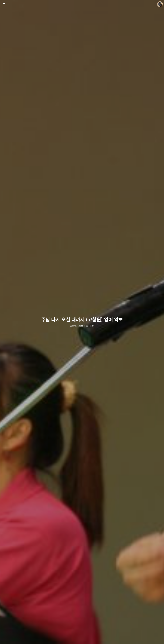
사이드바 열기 (4, 4)
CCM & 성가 (90, 326)
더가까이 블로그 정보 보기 (160, 4)
